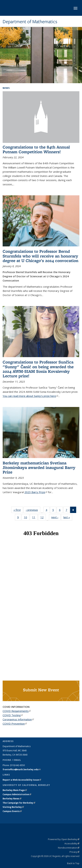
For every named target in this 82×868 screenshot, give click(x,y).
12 (43, 518)
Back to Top (73, 863)
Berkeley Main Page (15, 790)
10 (27, 518)
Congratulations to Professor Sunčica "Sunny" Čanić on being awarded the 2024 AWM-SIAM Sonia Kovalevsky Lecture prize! (38, 369)
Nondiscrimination (69, 848)
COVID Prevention (15, 724)
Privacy (74, 852)
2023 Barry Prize (36, 492)
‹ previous (33, 510)
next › (56, 517)
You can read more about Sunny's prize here (30, 396)
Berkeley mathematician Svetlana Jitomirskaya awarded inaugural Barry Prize (39, 468)
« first (18, 510)
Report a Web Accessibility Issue (22, 780)
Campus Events (12, 811)
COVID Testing (13, 715)
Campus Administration (17, 794)
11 (35, 518)
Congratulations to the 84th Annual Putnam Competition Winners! (36, 149)
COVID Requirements (17, 711)
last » (68, 517)
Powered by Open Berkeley (64, 839)
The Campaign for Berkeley (19, 803)
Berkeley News (12, 799)
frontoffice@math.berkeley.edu (22, 769)
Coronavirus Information (18, 719)
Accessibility (72, 843)
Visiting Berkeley (13, 807)
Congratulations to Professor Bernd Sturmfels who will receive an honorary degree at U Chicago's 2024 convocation (40, 256)
